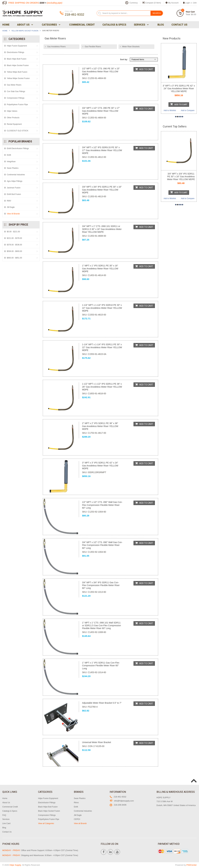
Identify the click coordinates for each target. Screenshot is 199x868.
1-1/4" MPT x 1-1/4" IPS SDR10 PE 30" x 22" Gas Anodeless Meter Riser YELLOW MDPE (102, 308)
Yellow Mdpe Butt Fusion (17, 72)
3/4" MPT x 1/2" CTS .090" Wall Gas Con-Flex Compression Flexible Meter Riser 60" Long (102, 545)
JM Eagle (11, 207)
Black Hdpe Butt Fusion (17, 59)
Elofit (9, 155)
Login (188, 3)
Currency (134, 3)
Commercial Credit (82, 25)
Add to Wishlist (170, 110)
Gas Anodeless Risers (56, 47)
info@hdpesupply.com (122, 801)
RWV (9, 201)
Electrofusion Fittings (15, 52)
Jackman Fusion (14, 188)
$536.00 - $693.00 (14, 251)
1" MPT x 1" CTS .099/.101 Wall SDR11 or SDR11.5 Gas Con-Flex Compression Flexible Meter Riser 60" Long (102, 625)
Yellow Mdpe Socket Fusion (25, 31)
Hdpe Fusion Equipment (17, 46)
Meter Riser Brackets (131, 47)
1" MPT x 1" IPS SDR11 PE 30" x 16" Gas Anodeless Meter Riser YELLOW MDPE (100, 268)
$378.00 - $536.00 (14, 245)
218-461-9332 (118, 797)
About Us (25, 25)
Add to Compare (188, 110)
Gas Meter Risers (14, 85)
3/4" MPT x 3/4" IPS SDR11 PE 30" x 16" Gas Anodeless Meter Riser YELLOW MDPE (102, 190)
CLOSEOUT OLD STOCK (18, 131)
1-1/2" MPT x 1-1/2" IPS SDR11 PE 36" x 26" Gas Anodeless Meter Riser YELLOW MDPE (102, 387)
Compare (152, 3)
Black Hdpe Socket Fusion (18, 65)
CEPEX (77, 819)
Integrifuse (11, 162)
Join (195, 3)
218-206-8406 (118, 805)
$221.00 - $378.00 (14, 238)
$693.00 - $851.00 (14, 258)
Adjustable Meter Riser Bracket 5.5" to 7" (102, 703)
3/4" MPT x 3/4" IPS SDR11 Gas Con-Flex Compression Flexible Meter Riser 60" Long (101, 585)
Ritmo (76, 803)
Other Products (13, 118)
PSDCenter (192, 865)
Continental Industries (16, 175)
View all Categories (46, 823)
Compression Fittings (16, 98)
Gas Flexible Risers (93, 47)
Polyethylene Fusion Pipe (17, 105)
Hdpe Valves (12, 111)
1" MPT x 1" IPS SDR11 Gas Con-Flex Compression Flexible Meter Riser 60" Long (101, 665)
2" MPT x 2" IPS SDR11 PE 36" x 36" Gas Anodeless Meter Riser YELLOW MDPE (100, 426)
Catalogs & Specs (114, 25)
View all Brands (80, 823)
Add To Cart (144, 69)
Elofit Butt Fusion (14, 194)
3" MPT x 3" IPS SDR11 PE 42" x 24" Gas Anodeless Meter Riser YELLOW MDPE (100, 465)
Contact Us (179, 25)
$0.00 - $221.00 (13, 232)
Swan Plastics (13, 168)
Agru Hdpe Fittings (15, 181)
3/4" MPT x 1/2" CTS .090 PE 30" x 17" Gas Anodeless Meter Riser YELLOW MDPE (101, 111)
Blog (161, 25)
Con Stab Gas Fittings (16, 91)
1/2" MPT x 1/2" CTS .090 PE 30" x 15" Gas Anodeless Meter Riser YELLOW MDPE (101, 71)
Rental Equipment (14, 124)
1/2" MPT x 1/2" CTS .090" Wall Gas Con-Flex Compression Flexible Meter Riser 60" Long (102, 505)
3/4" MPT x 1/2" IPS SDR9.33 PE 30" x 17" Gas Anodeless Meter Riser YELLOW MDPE (102, 150)
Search (157, 13)
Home (6, 25)
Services (141, 25)
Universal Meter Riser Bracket (97, 742)
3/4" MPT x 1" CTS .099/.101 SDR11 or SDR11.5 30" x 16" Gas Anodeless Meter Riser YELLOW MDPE (102, 229)
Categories (51, 25)
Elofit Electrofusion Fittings (18, 148)
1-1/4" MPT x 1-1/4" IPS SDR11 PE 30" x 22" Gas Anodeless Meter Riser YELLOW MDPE (102, 347)
